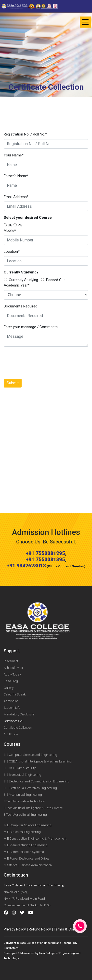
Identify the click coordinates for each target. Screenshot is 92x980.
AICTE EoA (11, 734)
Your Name (14, 155)
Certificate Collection (18, 728)
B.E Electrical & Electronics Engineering (30, 788)
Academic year (17, 285)
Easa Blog (11, 681)
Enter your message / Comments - (32, 327)
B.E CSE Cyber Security (20, 768)
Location (12, 252)
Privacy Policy (15, 929)
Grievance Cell (13, 721)
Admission (11, 701)
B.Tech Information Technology (24, 801)
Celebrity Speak (15, 694)
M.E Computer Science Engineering (28, 825)
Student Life (12, 708)
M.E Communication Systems (24, 852)
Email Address (16, 197)
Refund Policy (40, 929)
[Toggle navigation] (85, 22)
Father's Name (16, 176)
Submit (13, 383)
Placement (11, 661)
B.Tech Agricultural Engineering (25, 815)
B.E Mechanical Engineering (23, 795)
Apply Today (12, 674)
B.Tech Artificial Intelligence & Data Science (33, 808)
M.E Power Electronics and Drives (27, 858)
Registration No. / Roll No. (25, 134)
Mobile (10, 231)
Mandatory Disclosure (19, 714)
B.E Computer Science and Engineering (30, 755)
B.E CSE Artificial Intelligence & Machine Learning (38, 761)
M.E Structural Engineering (22, 832)
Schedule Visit (13, 668)
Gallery (9, 688)
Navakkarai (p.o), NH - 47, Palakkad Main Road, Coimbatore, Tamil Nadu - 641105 (27, 899)
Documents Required (20, 306)
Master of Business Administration (28, 865)
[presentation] (41, 363)
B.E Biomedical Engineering (22, 775)
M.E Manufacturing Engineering (26, 845)
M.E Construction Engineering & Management (35, 838)
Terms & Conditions (70, 929)
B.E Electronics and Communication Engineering (37, 781)
